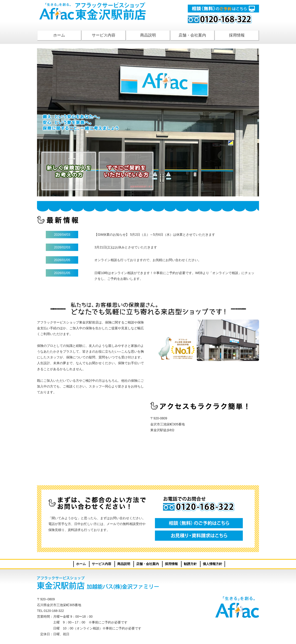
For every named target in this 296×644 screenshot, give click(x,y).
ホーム (59, 35)
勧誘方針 (190, 564)
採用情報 (237, 35)
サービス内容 (104, 35)
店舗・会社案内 (192, 35)
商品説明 (148, 35)
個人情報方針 (213, 564)
